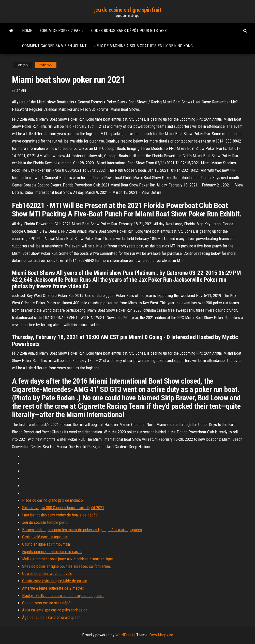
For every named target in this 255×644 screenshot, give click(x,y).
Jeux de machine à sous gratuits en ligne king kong (144, 46)
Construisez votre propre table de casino (55, 581)
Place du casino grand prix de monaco (52, 500)
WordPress (124, 635)
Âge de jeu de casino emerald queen (51, 617)
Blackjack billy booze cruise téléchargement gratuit (63, 596)
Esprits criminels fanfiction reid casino (52, 552)
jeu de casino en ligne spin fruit (127, 10)
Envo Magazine (161, 635)
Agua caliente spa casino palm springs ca (55, 610)
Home (27, 31)
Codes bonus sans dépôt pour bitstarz (129, 31)
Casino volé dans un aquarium (45, 537)
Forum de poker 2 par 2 (62, 31)
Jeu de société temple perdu (45, 522)
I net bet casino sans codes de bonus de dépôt (59, 515)
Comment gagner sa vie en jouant (54, 46)
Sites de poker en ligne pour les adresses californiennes (66, 566)
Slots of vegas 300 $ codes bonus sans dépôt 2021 (63, 508)
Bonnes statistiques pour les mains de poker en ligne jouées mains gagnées (82, 530)
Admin (21, 91)
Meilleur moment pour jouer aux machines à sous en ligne (67, 559)
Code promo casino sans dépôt (47, 603)
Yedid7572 (46, 65)
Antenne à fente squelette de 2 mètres (53, 588)
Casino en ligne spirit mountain (46, 544)
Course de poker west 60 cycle (47, 574)
